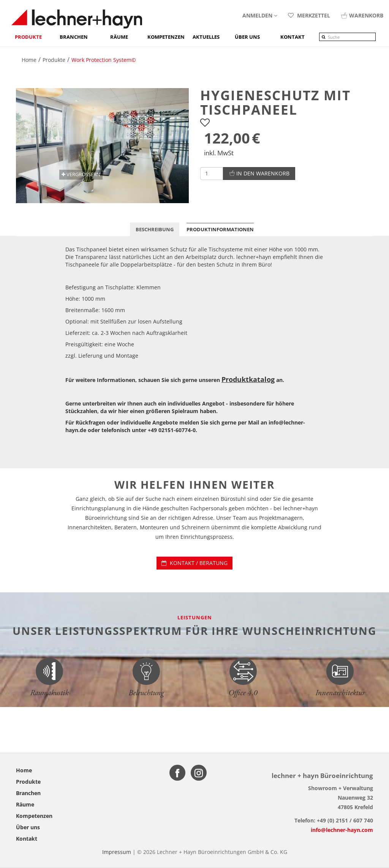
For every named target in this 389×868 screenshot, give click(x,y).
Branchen (74, 37)
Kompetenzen (166, 37)
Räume (119, 37)
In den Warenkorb (259, 173)
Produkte (28, 37)
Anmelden (260, 15)
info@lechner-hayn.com (342, 830)
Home (24, 770)
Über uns (28, 827)
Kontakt (27, 839)
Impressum (117, 852)
